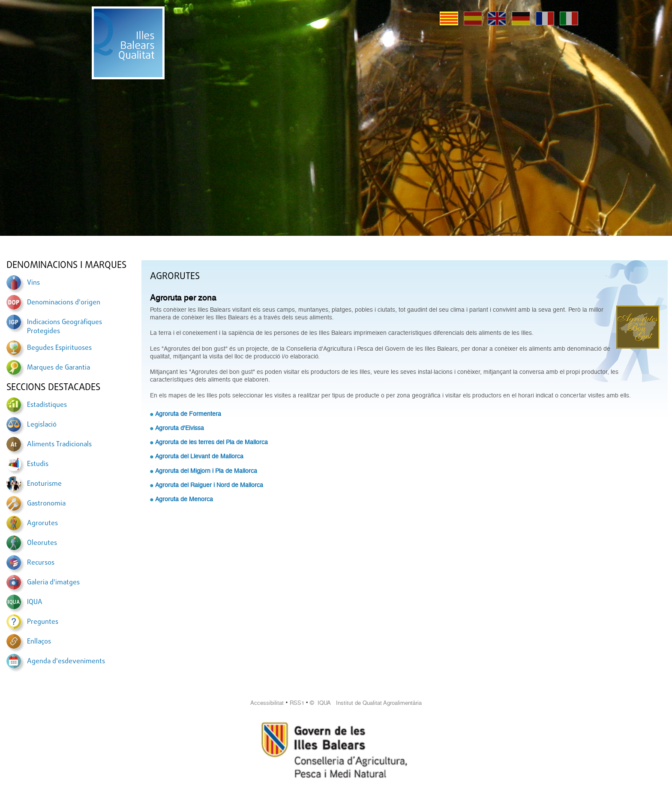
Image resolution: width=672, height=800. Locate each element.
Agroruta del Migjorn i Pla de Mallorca (206, 471)
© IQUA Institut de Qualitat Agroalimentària (366, 703)
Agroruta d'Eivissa (180, 428)
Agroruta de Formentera (188, 414)
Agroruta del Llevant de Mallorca (199, 456)
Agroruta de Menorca (184, 499)
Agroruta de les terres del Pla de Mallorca (211, 442)
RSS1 (297, 703)
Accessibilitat (267, 703)
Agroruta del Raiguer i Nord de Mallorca (209, 485)
